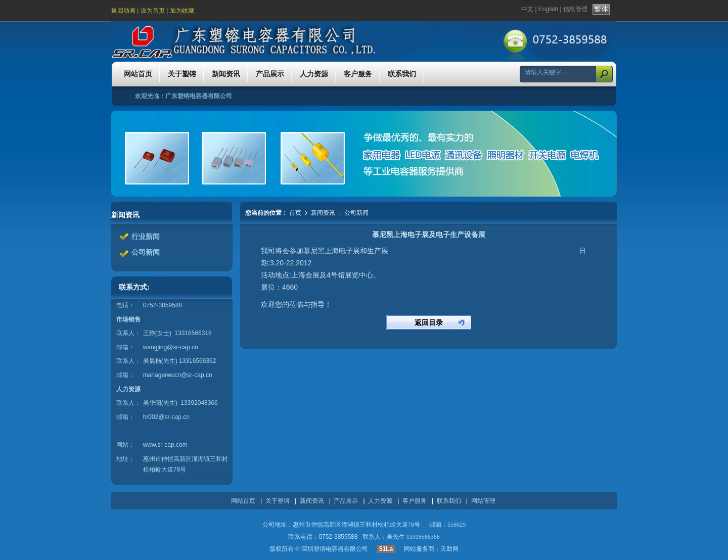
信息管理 (575, 9)
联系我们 (449, 501)
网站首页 (243, 501)
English (548, 9)
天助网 (449, 549)
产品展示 (346, 501)
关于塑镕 (278, 501)
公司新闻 (356, 213)
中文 (527, 9)
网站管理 (483, 501)
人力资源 (380, 501)
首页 (295, 213)
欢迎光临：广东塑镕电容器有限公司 (184, 96)
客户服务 (415, 501)
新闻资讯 (324, 213)
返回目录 (429, 322)
